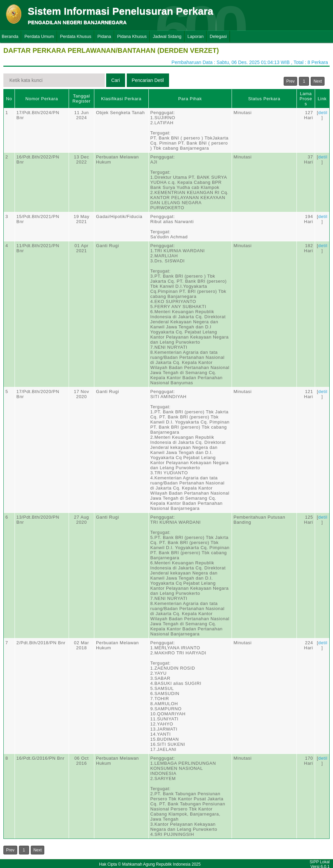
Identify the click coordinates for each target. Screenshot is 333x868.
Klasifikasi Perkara (121, 99)
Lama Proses (306, 99)
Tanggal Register (81, 99)
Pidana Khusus (132, 36)
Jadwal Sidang (167, 36)
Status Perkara (264, 99)
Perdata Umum (39, 36)
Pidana (104, 36)
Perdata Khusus (76, 36)
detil (323, 113)
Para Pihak (190, 99)
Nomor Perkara (42, 99)
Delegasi (218, 36)
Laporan (196, 36)
